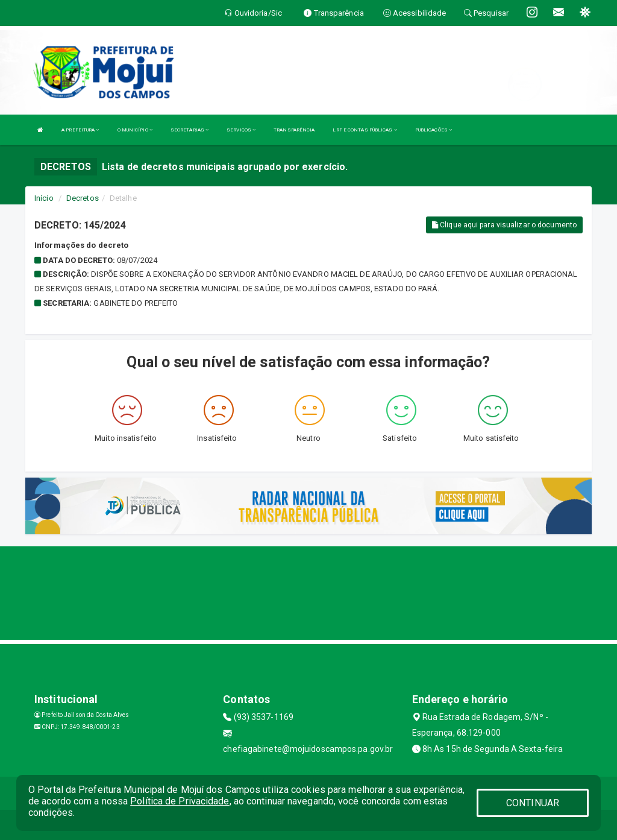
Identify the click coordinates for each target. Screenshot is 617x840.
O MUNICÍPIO (135, 130)
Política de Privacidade (180, 801)
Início (44, 198)
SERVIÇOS (241, 130)
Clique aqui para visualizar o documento (504, 225)
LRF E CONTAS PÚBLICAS (365, 130)
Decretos (83, 198)
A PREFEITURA (80, 130)
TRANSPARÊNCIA (294, 130)
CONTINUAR (533, 803)
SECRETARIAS (189, 130)
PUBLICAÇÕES (434, 130)
